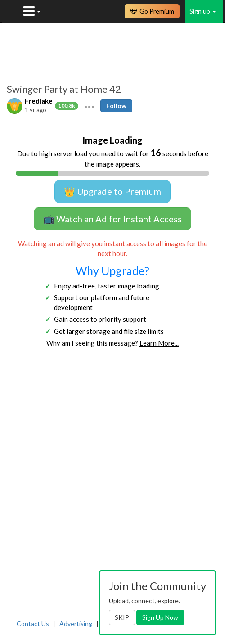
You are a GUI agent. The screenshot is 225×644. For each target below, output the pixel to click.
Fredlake (39, 101)
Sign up (203, 11)
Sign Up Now (160, 617)
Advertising (76, 624)
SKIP (122, 617)
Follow (116, 106)
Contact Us (33, 624)
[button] (89, 106)
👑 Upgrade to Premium (112, 191)
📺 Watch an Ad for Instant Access (112, 219)
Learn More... (159, 343)
